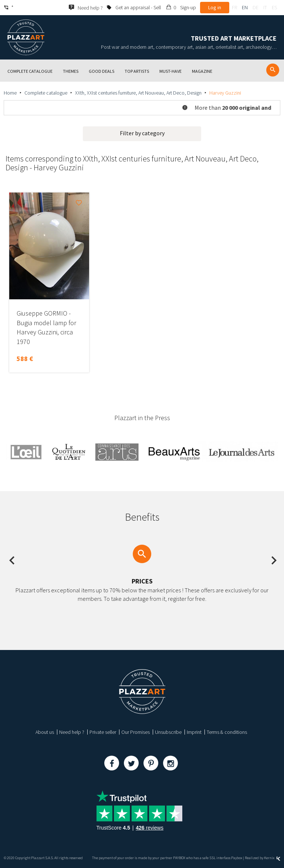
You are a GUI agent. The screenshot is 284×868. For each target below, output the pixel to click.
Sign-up (188, 7)
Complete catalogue (46, 93)
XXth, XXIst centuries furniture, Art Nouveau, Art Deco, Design (138, 93)
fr (234, 7)
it (265, 7)
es (274, 7)
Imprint (194, 732)
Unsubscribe (168, 732)
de (256, 7)
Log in (215, 7)
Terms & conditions (227, 732)
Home (10, 93)
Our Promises (136, 732)
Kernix (272, 858)
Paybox (237, 858)
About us (45, 732)
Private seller (103, 732)
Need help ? (72, 732)
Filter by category (142, 133)
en (245, 7)
